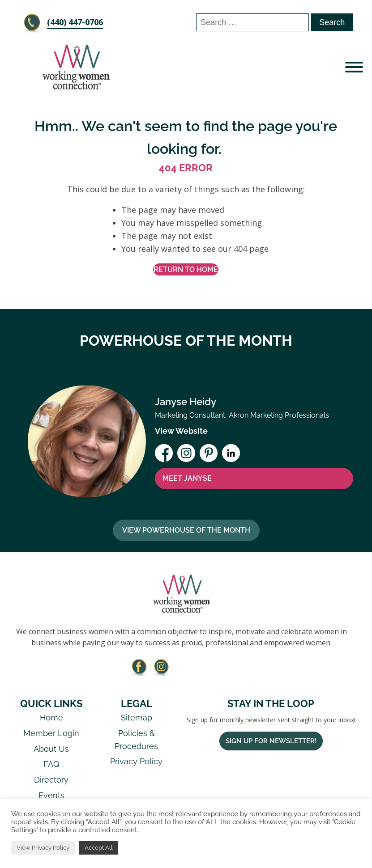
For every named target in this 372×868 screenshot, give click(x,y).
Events (51, 795)
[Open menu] (354, 67)
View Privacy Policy (43, 848)
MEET (187, 478)
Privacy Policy (136, 761)
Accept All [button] (99, 848)
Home (51, 718)
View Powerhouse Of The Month (186, 530)
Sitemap (137, 718)
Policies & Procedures (136, 740)
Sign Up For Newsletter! (271, 741)
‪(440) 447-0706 (75, 22)
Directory (51, 780)
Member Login (51, 733)
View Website (181, 431)
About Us (51, 749)
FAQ (51, 764)
